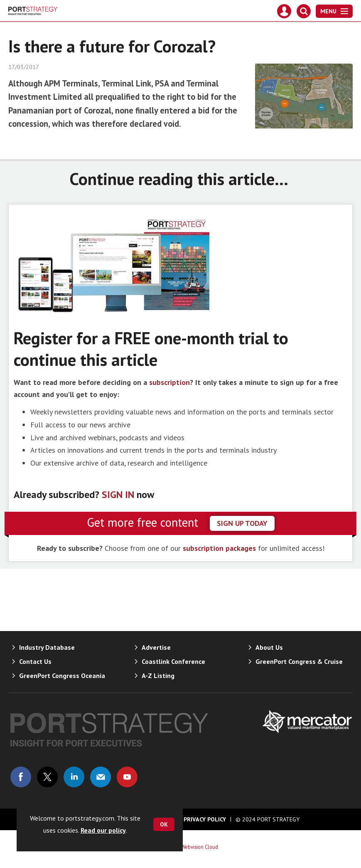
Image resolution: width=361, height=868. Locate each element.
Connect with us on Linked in (74, 777)
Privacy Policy (205, 819)
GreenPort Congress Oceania (62, 676)
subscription (169, 382)
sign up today (242, 523)
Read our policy (103, 830)
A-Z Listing (158, 676)
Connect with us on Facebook (21, 777)
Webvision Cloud (200, 847)
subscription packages (219, 548)
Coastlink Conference (173, 661)
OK (164, 824)
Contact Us (35, 661)
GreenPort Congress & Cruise (299, 661)
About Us (269, 647)
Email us (101, 777)
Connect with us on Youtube (127, 777)
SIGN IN (118, 494)
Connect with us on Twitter (47, 777)
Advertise (156, 647)
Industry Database (47, 647)
